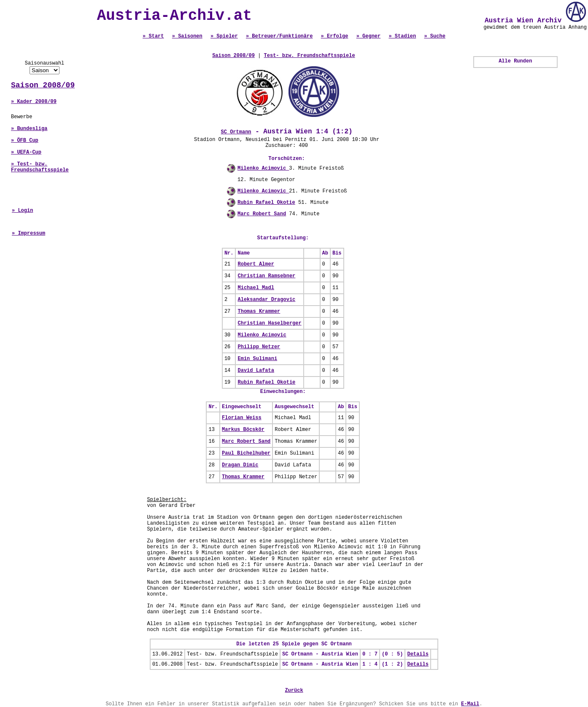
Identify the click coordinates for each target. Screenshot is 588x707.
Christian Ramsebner (266, 276)
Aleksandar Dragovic (266, 300)
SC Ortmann (236, 132)
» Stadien (402, 36)
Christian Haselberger (269, 323)
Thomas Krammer (259, 312)
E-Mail (470, 704)
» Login (22, 211)
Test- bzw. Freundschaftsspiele (310, 56)
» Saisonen (187, 36)
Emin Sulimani (257, 359)
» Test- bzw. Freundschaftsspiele (40, 167)
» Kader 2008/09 (34, 102)
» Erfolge (335, 36)
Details (418, 654)
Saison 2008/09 (43, 85)
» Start (153, 36)
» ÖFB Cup (25, 141)
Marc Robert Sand (262, 214)
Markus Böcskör (243, 430)
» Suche (434, 36)
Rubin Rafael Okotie (266, 203)
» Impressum (28, 233)
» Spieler (224, 36)
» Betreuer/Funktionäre (279, 36)
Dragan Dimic (240, 465)
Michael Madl (256, 288)
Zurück (294, 691)
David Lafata (256, 371)
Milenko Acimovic (263, 168)
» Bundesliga (29, 129)
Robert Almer (256, 264)
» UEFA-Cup (26, 152)
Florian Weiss (242, 418)
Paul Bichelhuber (246, 453)
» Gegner (369, 36)
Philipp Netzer (259, 347)
